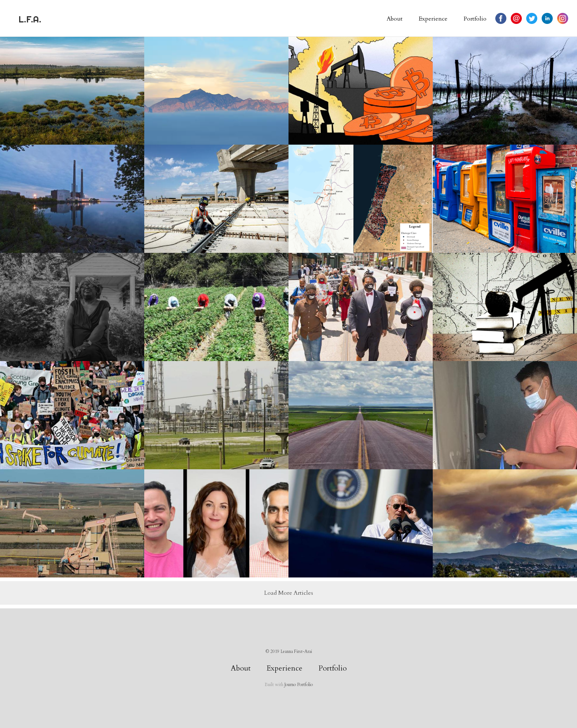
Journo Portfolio (299, 685)
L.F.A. (30, 19)
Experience (433, 19)
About (395, 19)
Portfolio (475, 19)
